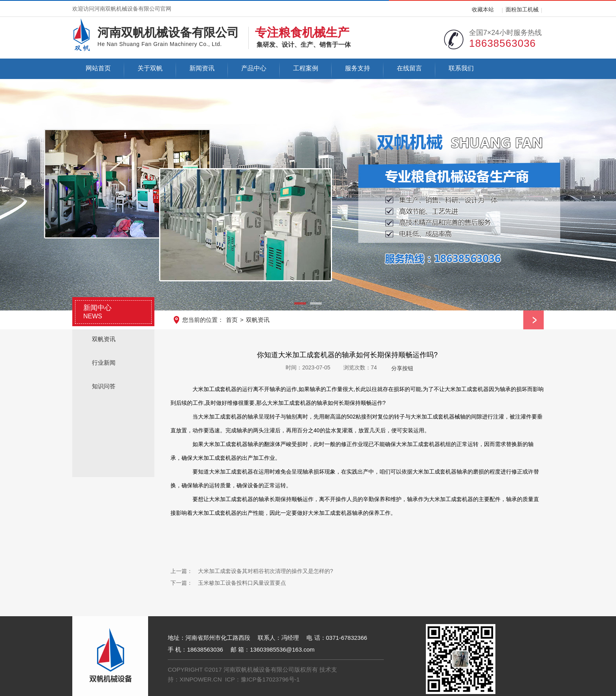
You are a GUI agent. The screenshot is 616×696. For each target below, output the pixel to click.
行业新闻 (104, 363)
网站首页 (98, 68)
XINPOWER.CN (201, 679)
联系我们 (461, 68)
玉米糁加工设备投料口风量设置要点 (242, 583)
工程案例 (306, 68)
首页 (232, 320)
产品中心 (254, 68)
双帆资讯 (258, 320)
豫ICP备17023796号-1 (270, 679)
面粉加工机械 (522, 9)
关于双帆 (150, 68)
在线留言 (409, 68)
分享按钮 (402, 368)
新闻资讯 (202, 68)
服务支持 (357, 68)
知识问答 (104, 386)
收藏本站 (483, 9)
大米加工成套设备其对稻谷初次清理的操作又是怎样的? (266, 571)
